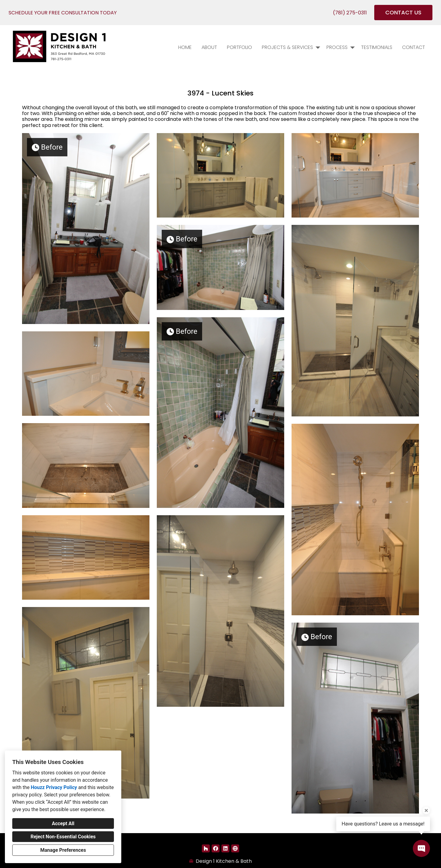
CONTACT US (403, 12)
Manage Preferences (63, 850)
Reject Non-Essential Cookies (63, 837)
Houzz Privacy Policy (54, 787)
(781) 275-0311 (350, 13)
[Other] (235, 848)
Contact (414, 47)
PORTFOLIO (239, 47)
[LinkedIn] (225, 848)
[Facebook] (216, 848)
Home (185, 47)
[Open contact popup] (421, 848)
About (209, 47)
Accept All (63, 823)
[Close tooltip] (426, 810)
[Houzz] (206, 848)
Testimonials (377, 47)
